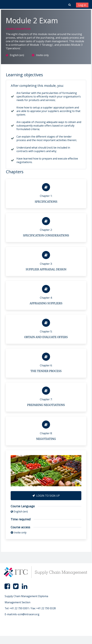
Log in (82, 5)
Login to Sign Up (46, 496)
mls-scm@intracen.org (26, 614)
